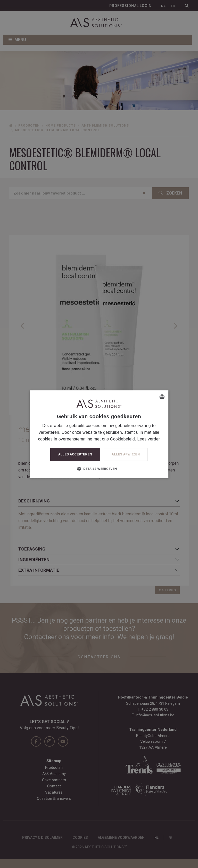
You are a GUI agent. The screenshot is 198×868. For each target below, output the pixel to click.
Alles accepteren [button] (75, 454)
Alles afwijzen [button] (126, 454)
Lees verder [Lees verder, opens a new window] (148, 439)
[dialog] (99, 434)
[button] (99, 469)
